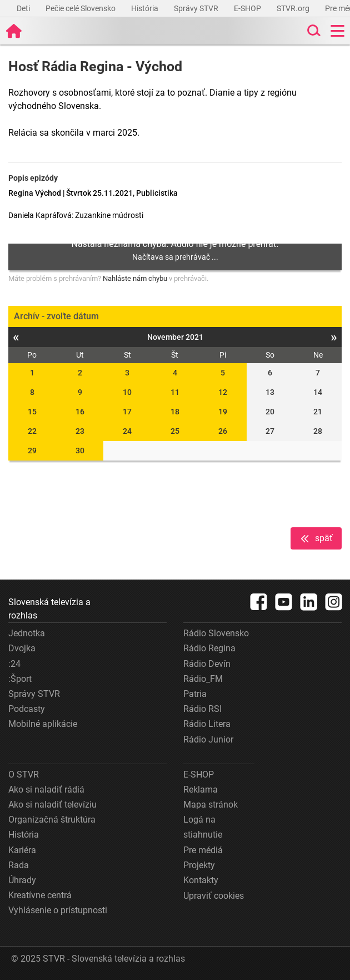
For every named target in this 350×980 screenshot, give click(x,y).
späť (316, 539)
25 (175, 431)
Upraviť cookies (214, 896)
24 (127, 431)
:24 (14, 664)
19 (223, 412)
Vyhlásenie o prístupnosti (58, 910)
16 (80, 412)
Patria (195, 694)
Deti (24, 8)
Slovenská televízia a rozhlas (49, 609)
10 (127, 392)
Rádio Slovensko (216, 633)
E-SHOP (248, 8)
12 (223, 392)
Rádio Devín (207, 664)
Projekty (199, 865)
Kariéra (22, 850)
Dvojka (22, 648)
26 (223, 431)
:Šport (20, 679)
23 (80, 431)
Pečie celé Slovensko (81, 8)
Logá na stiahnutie (203, 827)
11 (175, 392)
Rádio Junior (208, 739)
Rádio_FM (203, 679)
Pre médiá (203, 850)
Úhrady (22, 880)
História (146, 8)
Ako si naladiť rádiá (46, 790)
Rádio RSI (202, 709)
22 (32, 431)
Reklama (201, 790)
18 (175, 412)
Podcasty (27, 709)
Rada (19, 865)
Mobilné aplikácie (43, 724)
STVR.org (294, 8)
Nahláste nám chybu (135, 278)
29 (32, 451)
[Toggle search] (313, 31)
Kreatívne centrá (40, 895)
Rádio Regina (209, 648)
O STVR (24, 774)
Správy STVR (197, 8)
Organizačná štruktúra (52, 820)
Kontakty (201, 880)
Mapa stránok (211, 805)
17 (127, 412)
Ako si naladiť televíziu (52, 805)
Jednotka (27, 633)
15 (32, 412)
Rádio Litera (207, 724)
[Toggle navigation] (337, 31)
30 (80, 451)
